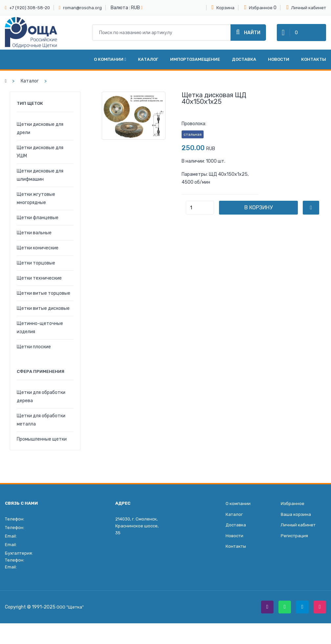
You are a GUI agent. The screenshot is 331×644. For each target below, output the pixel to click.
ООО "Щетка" (71, 613)
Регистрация (294, 543)
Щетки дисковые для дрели (40, 134)
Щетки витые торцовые (44, 299)
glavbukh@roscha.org (40, 572)
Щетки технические (39, 283)
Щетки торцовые (36, 268)
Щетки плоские (34, 352)
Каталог (148, 65)
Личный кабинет (306, 7)
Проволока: (194, 129)
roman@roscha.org (82, 8)
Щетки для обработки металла (41, 425)
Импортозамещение (195, 65)
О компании (110, 65)
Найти (248, 35)
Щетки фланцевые (38, 223)
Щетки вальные (34, 238)
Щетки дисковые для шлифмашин (40, 180)
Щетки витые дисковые (43, 314)
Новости (279, 65)
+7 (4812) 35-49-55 (49, 524)
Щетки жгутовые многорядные (36, 204)
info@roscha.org (46, 550)
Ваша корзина (296, 520)
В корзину (269, 213)
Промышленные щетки (42, 444)
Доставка (244, 65)
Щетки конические (38, 253)
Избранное (259, 7)
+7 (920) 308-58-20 (30, 8)
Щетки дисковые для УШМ (40, 157)
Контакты (314, 65)
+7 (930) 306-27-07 (48, 565)
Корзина (223, 7)
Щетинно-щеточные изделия (40, 333)
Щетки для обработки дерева (41, 402)
